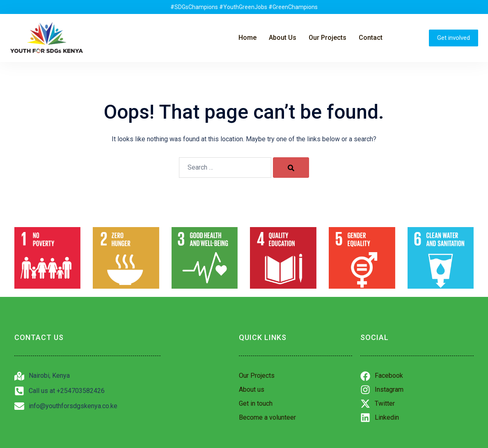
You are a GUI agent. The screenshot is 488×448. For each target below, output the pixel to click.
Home (247, 38)
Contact (371, 38)
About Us (283, 38)
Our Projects (328, 38)
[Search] (291, 168)
